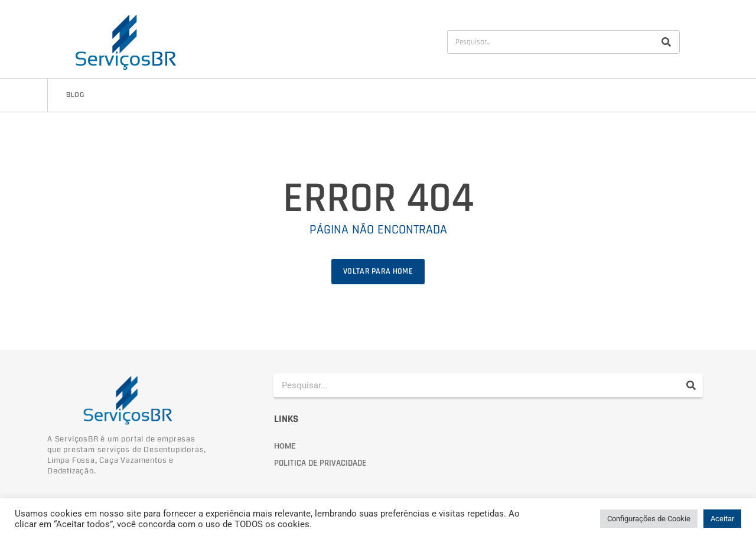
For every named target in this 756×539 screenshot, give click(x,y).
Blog (75, 95)
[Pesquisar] (666, 42)
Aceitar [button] (722, 519)
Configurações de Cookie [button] (649, 519)
